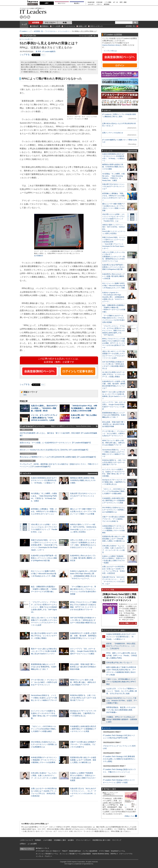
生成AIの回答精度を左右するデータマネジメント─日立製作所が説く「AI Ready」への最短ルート (44, 480)
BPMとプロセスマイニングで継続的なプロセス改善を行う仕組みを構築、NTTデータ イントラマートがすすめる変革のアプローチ (114, 343)
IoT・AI (115, 2)
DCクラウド (62, 3)
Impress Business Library (111, 45)
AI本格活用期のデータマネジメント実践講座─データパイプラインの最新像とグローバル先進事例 (44, 760)
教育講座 (107, 4)
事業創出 (45, 26)
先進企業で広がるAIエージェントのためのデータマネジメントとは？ (83, 496)
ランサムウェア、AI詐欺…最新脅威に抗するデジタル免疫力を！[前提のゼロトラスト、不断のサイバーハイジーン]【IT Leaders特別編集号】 (59, 465)
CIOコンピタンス (96, 26)
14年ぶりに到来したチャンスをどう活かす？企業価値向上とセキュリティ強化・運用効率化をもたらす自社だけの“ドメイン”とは (114, 257)
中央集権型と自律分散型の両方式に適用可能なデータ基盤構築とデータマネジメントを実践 (83, 729)
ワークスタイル (69, 26)
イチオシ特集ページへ (128, 623)
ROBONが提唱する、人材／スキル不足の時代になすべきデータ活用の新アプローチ (83, 698)
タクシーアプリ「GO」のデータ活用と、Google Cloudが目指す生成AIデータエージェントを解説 (83, 651)
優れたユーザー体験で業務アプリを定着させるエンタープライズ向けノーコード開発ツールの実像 (83, 511)
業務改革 (35, 26)
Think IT (65, 851)
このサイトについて (26, 840)
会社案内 (71, 840)
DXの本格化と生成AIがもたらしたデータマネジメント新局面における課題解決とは (44, 744)
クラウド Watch (104, 851)
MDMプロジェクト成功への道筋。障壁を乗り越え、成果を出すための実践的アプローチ (83, 682)
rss (29, 17)
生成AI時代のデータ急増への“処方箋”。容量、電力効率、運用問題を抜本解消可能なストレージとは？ (83, 636)
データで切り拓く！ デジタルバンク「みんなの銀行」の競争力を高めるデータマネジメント (44, 682)
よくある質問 (32, 844)
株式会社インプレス (42, 848)
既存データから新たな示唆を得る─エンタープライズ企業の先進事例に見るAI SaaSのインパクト (44, 651)
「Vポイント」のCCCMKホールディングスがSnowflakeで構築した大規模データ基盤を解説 (44, 729)
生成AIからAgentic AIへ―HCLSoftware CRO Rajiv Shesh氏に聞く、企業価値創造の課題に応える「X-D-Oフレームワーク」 (113, 297)
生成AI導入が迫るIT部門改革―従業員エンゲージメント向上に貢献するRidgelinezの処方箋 (44, 558)
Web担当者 (91, 2)
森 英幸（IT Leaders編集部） (46, 51)
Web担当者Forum (75, 851)
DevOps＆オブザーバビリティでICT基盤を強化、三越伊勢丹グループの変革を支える (83, 713)
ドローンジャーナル (126, 854)
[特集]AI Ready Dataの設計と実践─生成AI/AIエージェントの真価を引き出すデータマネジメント (119, 597)
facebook (25, 17)
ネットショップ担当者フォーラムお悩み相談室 (75, 854)
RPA (25, 395)
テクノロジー (50, 23)
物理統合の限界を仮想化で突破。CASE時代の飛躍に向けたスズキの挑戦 (83, 480)
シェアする (25, 55)
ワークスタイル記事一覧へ (88, 36)
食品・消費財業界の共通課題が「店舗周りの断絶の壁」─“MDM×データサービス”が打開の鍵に (44, 589)
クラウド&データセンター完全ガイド (48, 851)
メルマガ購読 (48, 840)
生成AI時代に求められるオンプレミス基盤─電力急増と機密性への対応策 (83, 558)
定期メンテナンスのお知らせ (113, 133)
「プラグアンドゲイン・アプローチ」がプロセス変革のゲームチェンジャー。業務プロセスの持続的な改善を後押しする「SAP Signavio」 (44, 607)
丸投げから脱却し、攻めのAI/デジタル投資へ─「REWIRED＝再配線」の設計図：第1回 (44, 408)
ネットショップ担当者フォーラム (47, 854)
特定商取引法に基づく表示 (101, 840)
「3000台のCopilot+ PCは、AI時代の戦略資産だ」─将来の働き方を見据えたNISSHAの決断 (84, 408)
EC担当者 (99, 2)
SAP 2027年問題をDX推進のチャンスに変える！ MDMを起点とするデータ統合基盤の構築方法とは (83, 620)
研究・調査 (123, 2)
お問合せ (23, 844)
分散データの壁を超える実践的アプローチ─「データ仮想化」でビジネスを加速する (83, 744)
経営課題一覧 (38, 31)
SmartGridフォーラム (118, 851)
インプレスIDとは (110, 51)
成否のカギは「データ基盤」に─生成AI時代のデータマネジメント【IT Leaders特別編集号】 (56, 443)
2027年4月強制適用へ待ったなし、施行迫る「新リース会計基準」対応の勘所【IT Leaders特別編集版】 (58, 434)
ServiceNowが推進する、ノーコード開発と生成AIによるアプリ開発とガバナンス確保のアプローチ (44, 698)
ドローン (99, 4)
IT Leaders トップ (26, 31)
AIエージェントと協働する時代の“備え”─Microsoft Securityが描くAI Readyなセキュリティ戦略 (44, 574)
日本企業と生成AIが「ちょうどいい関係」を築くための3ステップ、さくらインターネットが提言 (44, 775)
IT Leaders (33, 12)
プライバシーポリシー (83, 840)
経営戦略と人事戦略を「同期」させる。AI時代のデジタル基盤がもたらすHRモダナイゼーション (44, 511)
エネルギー (91, 4)
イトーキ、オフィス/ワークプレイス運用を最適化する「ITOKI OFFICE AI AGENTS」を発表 (44, 418)
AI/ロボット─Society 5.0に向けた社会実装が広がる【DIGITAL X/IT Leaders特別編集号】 (54, 450)
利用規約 (38, 840)
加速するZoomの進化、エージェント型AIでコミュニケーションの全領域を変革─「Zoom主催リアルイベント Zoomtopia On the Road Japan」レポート (44, 545)
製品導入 (77, 3)
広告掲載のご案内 (60, 840)
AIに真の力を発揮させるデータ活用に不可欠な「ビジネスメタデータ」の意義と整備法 (44, 636)
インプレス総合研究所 (90, 851)
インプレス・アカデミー (44, 856)
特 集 (65, 23)
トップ (24, 24)
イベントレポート (64, 31)
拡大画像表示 (39, 256)
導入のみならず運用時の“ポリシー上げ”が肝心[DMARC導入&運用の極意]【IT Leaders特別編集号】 (58, 457)
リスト (43, 55)
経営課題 (36, 23)
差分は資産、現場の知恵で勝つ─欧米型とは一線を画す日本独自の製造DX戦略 (83, 667)
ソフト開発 (108, 2)
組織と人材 (83, 26)
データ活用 (56, 26)
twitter (21, 17)
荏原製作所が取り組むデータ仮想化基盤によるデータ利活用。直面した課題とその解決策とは (83, 760)
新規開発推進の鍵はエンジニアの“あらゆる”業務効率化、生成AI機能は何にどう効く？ (44, 667)
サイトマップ (117, 840)
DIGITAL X (114, 854)
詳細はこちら (129, 816)
